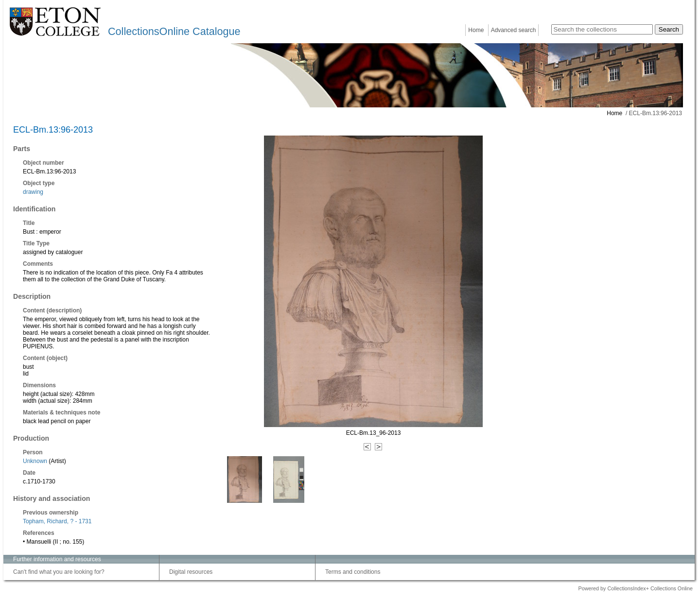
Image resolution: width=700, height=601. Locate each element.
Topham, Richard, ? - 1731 (57, 521)
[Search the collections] (602, 29)
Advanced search (514, 30)
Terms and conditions (353, 572)
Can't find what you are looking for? (59, 572)
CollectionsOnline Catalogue (174, 31)
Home (476, 30)
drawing (33, 192)
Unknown (35, 461)
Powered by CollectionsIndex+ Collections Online (635, 588)
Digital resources (191, 572)
